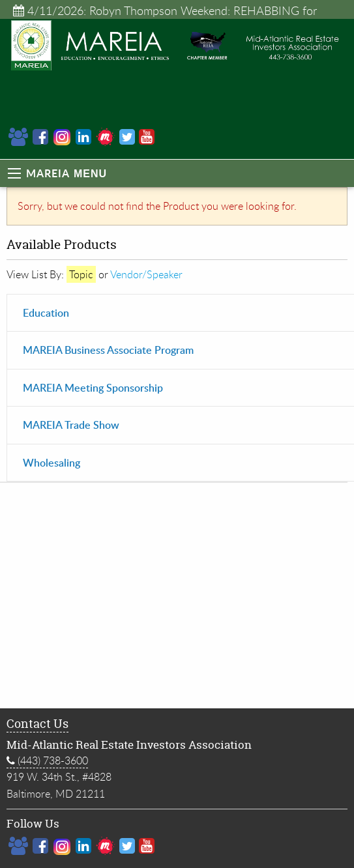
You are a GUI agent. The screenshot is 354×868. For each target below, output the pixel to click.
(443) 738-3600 (47, 761)
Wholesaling (52, 462)
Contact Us (37, 724)
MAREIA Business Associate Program (108, 350)
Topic (81, 274)
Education (46, 312)
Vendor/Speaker (146, 274)
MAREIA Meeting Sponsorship (93, 387)
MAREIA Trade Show (71, 425)
